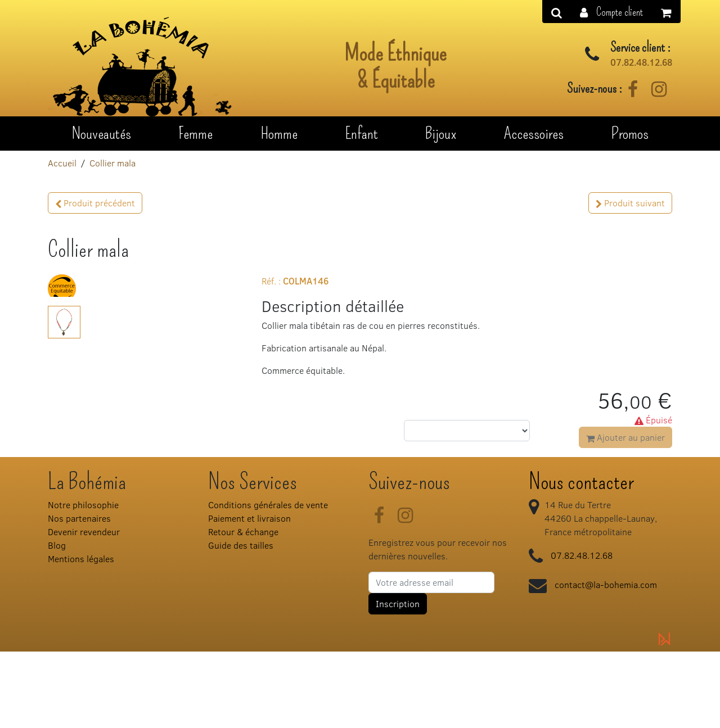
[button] (611, 12)
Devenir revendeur (84, 607)
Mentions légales (81, 634)
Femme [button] (195, 133)
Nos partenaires (79, 594)
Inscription (398, 679)
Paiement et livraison (249, 594)
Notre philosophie (83, 580)
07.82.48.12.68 (641, 62)
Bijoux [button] (441, 133)
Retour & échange (243, 607)
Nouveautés (101, 133)
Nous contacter (581, 558)
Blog (57, 621)
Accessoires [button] (534, 133)
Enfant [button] (361, 133)
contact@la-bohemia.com (606, 660)
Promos (630, 133)
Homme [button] (279, 133)
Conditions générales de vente (268, 580)
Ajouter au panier (625, 437)
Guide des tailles (241, 621)
